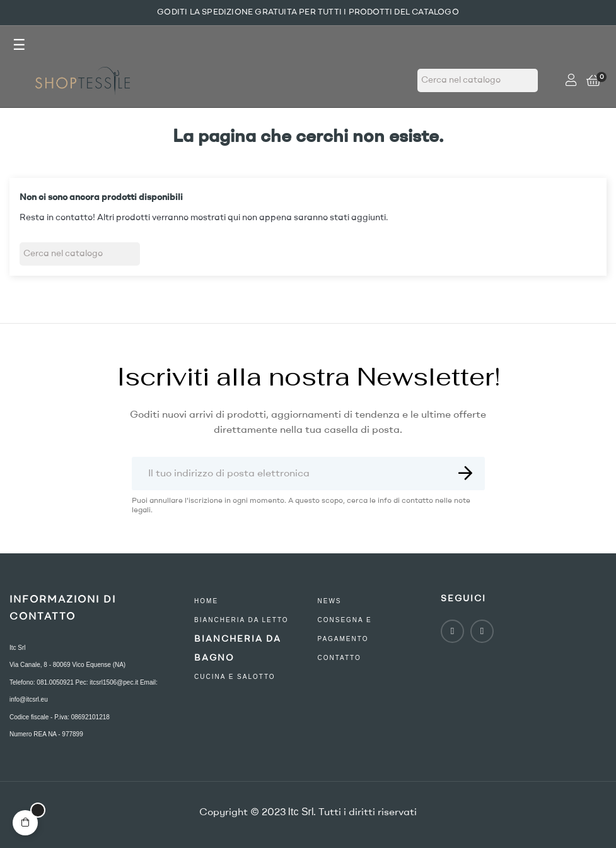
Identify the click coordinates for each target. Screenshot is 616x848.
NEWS (329, 601)
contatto (339, 658)
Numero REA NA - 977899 (46, 734)
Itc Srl (18, 648)
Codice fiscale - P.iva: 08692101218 (60, 717)
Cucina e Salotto (235, 677)
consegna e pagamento (344, 629)
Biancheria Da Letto (241, 620)
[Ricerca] (478, 80)
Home (206, 601)
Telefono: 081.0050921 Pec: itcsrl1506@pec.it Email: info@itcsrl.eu (84, 691)
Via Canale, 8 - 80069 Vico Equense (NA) (67, 665)
